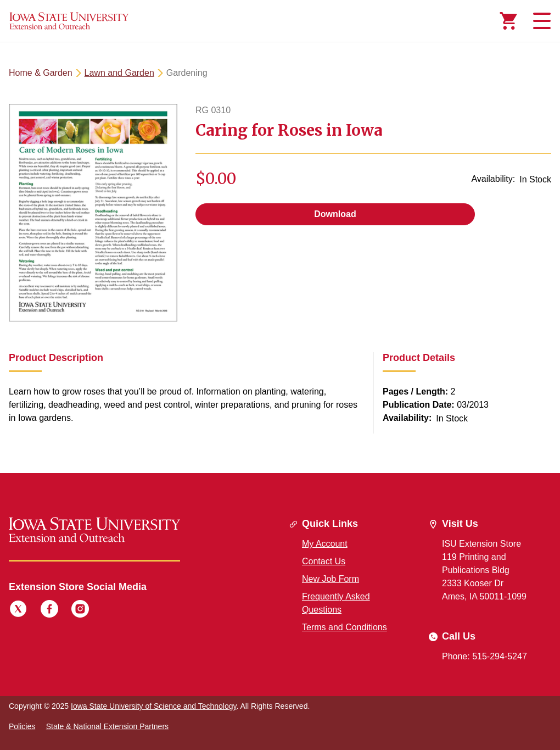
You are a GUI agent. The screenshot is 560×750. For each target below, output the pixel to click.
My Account (325, 544)
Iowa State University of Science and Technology (153, 706)
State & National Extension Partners (107, 726)
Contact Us (324, 561)
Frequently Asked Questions (336, 603)
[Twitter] (18, 610)
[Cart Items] (508, 21)
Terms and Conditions (345, 627)
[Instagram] (80, 610)
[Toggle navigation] (540, 21)
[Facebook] (49, 610)
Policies (22, 726)
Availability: (493, 179)
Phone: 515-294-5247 (485, 656)
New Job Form (331, 579)
